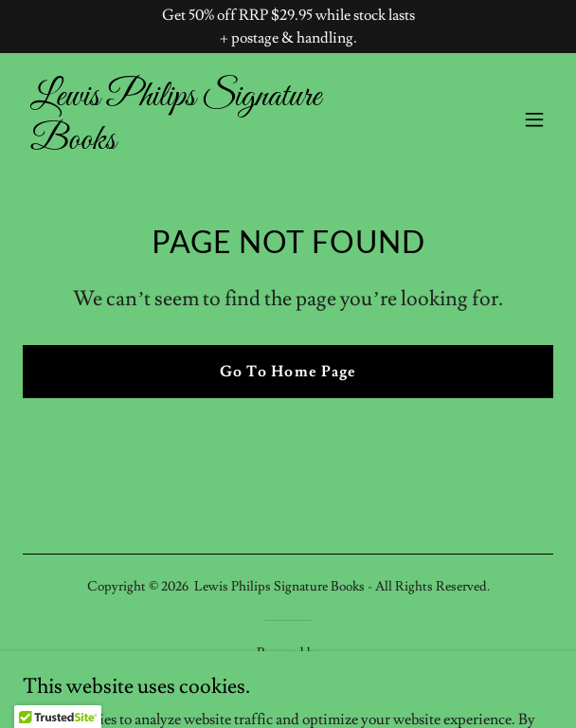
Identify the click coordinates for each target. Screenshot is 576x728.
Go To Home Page (288, 372)
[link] (208, 144)
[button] (534, 119)
